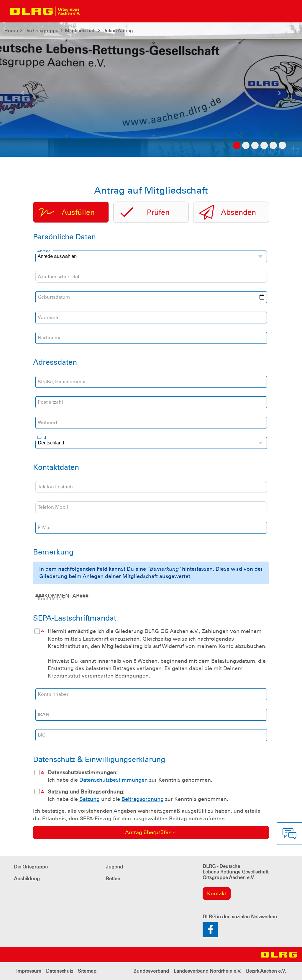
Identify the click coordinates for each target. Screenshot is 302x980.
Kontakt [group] (217, 894)
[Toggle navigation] (90, 11)
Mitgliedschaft (80, 31)
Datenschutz (60, 971)
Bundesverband (151, 971)
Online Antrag (118, 31)
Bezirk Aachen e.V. (266, 971)
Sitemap (87, 971)
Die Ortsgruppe (41, 31)
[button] (23, 95)
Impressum (29, 971)
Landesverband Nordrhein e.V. (207, 971)
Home (11, 31)
